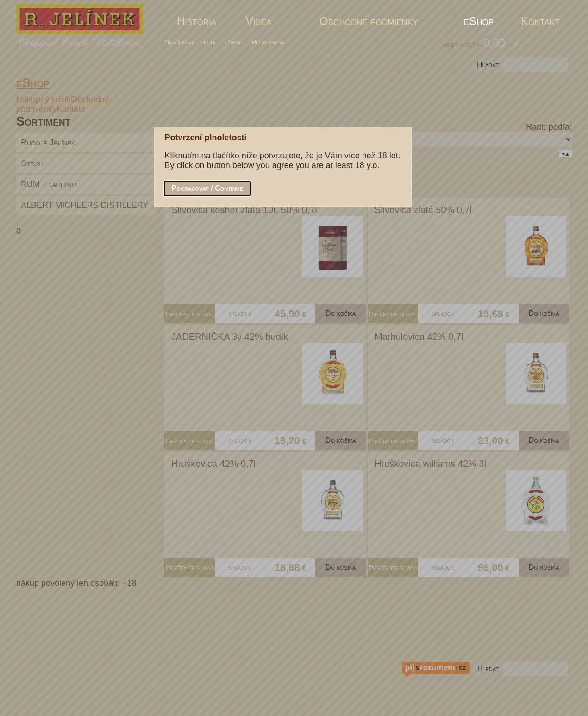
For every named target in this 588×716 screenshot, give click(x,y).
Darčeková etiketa (190, 42)
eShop (234, 42)
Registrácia (268, 42)
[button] (207, 188)
